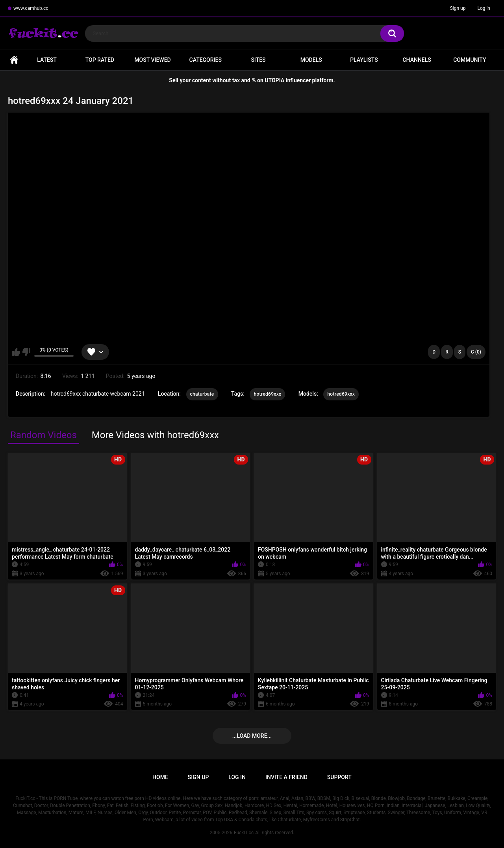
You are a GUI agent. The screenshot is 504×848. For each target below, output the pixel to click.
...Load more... (252, 736)
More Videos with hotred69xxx (155, 435)
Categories (206, 60)
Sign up (458, 8)
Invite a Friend (286, 777)
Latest (47, 60)
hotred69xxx (267, 394)
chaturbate (202, 394)
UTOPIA (274, 80)
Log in (484, 8)
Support (339, 777)
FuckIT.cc (244, 833)
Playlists (364, 60)
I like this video (16, 352)
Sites (258, 60)
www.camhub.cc (31, 8)
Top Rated (100, 60)
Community (470, 60)
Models (311, 60)
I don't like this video (26, 352)
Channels (417, 60)
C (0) (476, 352)
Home (14, 60)
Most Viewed (152, 60)
